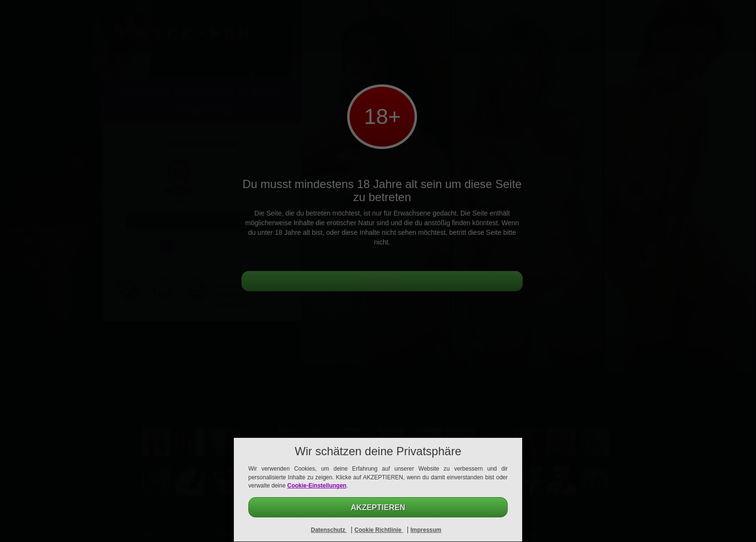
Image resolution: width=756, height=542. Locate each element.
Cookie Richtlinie (379, 530)
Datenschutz (329, 530)
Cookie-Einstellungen (317, 486)
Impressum (426, 530)
